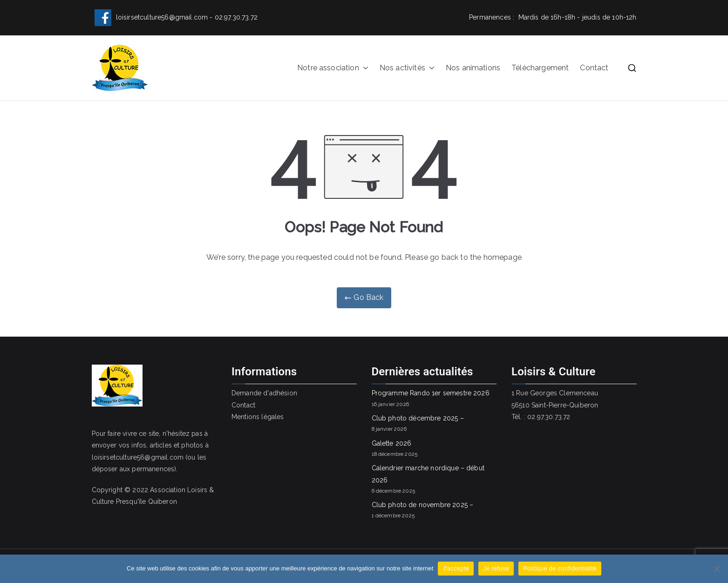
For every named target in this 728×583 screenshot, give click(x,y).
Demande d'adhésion (264, 393)
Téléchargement (540, 68)
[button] (364, 68)
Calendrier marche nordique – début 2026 (428, 474)
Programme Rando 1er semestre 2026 (431, 393)
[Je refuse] (716, 569)
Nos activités (407, 68)
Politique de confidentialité (560, 568)
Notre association (333, 68)
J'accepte (456, 568)
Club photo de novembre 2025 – (423, 505)
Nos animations (473, 68)
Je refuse (496, 568)
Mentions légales (258, 417)
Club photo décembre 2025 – (418, 418)
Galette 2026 (392, 443)
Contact (594, 68)
